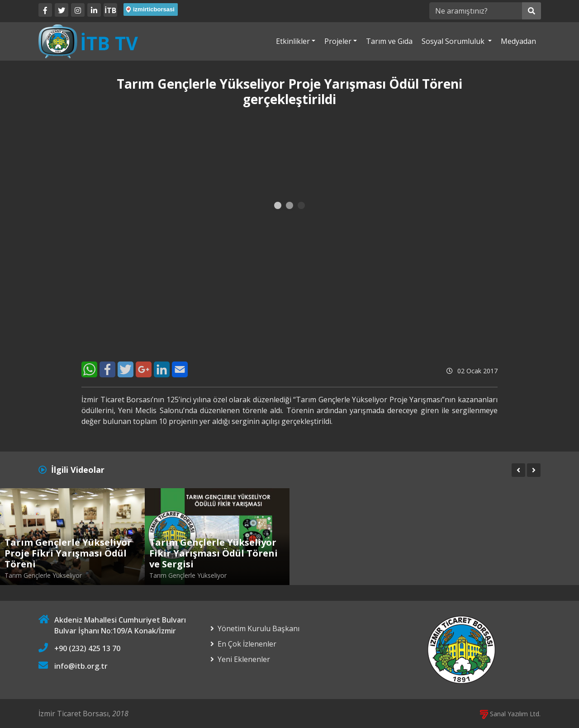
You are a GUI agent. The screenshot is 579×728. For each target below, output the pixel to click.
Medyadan (518, 41)
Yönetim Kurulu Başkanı (259, 628)
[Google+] (144, 369)
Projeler (338, 41)
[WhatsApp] (89, 369)
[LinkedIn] (94, 10)
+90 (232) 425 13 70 (87, 648)
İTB (110, 10)
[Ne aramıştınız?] (476, 11)
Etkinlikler (293, 41)
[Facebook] (45, 10)
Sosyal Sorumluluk (454, 41)
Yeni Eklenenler (244, 659)
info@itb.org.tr (81, 666)
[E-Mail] (180, 369)
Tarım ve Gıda (389, 41)
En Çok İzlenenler (247, 644)
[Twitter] (62, 10)
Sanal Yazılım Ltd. (510, 714)
